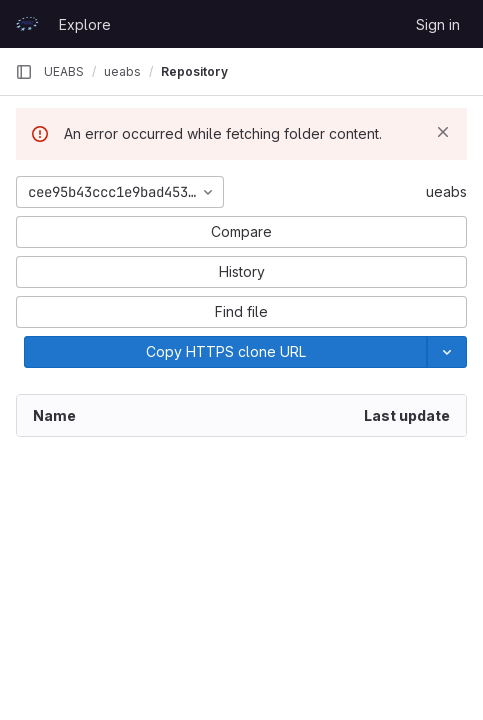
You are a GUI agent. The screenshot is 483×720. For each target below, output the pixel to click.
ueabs (446, 191)
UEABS (64, 71)
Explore (85, 24)
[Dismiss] (443, 132)
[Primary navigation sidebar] (24, 72)
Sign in (438, 24)
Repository (194, 71)
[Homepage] (27, 24)
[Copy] (225, 352)
